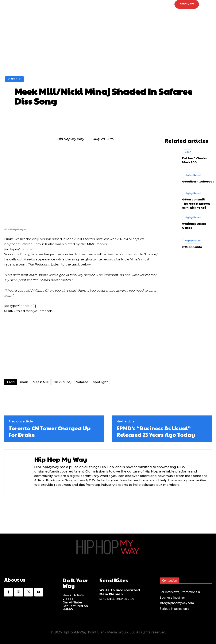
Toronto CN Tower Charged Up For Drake (50, 431)
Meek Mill (41, 382)
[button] (108, 4)
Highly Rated (192, 175)
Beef (188, 152)
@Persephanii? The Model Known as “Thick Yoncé (196, 202)
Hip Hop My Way (71, 139)
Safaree (82, 382)
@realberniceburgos (196, 180)
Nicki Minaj (63, 382)
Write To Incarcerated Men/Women (117, 591)
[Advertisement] (108, 44)
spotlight (101, 382)
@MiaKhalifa (191, 244)
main (24, 382)
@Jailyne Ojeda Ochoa (193, 223)
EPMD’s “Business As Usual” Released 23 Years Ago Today (156, 431)
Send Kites (107, 597)
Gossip (14, 79)
